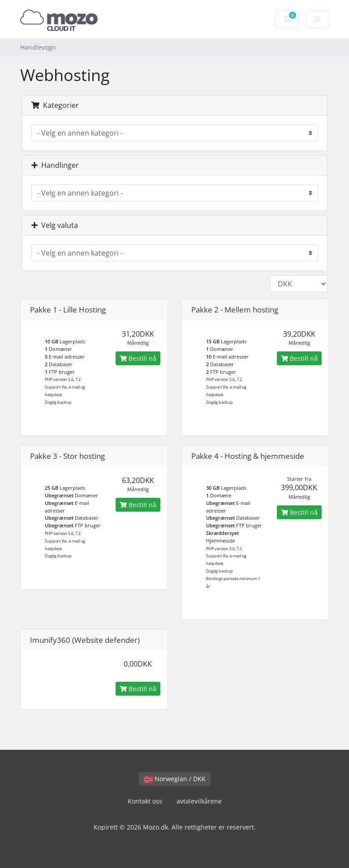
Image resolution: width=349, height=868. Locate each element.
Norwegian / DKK (175, 779)
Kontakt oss (145, 801)
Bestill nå (138, 358)
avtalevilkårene (199, 801)
